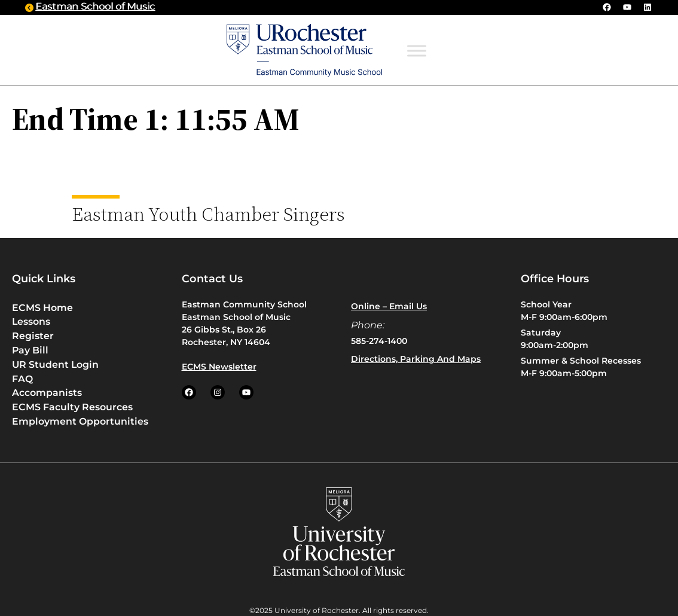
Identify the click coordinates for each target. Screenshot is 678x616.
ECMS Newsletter (219, 366)
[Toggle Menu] (417, 51)
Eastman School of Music (95, 7)
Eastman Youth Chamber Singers (208, 214)
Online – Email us (389, 306)
